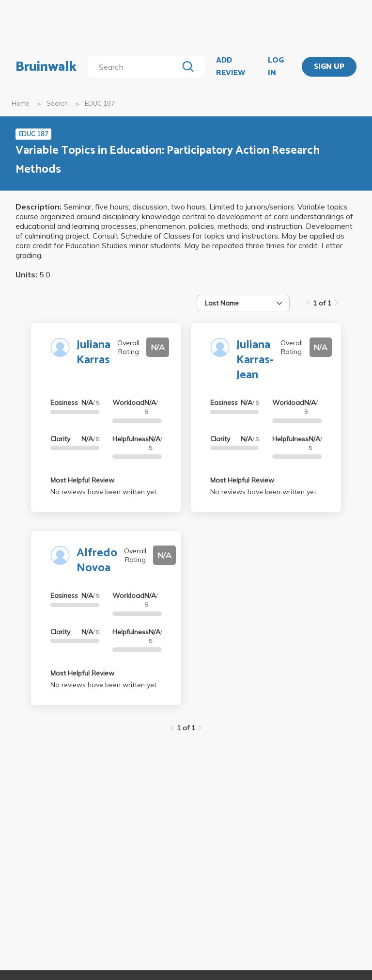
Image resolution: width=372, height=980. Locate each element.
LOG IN (276, 67)
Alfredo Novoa (97, 561)
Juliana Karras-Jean (255, 360)
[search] (135, 67)
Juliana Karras (93, 353)
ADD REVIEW (231, 67)
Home (21, 103)
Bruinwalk (46, 67)
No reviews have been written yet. (104, 492)
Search (57, 103)
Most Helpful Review (82, 480)
